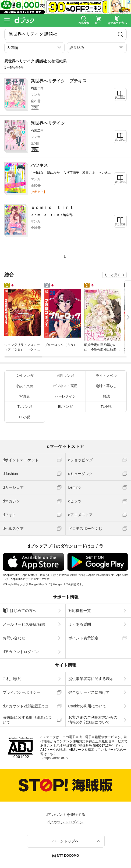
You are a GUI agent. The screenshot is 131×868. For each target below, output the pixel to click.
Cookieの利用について (87, 706)
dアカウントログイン (21, 652)
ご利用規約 (12, 679)
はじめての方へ (20, 611)
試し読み (120, 98)
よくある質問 (80, 624)
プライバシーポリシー (22, 692)
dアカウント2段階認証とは (26, 706)
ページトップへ (66, 841)
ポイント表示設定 (83, 638)
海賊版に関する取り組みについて (27, 720)
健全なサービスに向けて (89, 692)
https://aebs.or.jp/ (56, 758)
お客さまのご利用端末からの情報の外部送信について (93, 720)
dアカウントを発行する (66, 814)
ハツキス (39, 165)
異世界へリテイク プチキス (59, 81)
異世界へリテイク (48, 123)
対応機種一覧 (80, 611)
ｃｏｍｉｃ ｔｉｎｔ (52, 208)
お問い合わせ (14, 638)
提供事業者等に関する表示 (91, 679)
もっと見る (112, 275)
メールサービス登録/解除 (24, 624)
